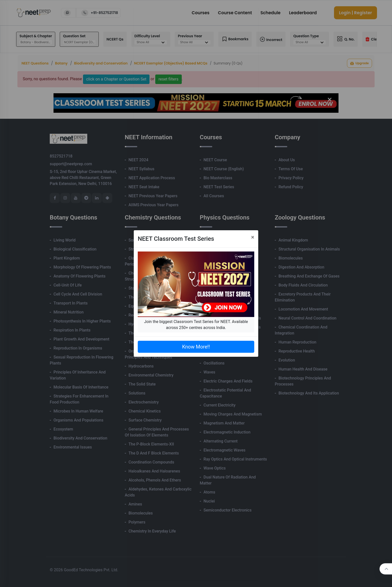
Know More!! (196, 347)
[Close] (253, 237)
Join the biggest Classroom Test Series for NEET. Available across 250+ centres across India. (196, 325)
